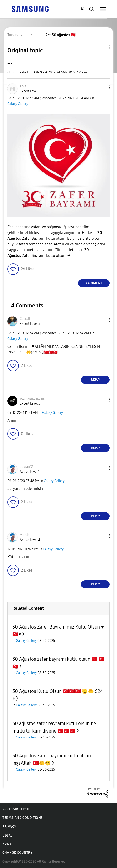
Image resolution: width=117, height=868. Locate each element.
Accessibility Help (19, 809)
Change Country (17, 853)
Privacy (9, 827)
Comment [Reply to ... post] (94, 283)
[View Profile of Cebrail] (25, 319)
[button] (101, 87)
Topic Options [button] (101, 47)
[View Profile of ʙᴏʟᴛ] (23, 86)
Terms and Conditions (23, 818)
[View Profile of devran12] (26, 467)
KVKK (7, 844)
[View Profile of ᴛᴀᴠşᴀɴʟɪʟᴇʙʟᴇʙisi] (33, 398)
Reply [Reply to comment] (95, 380)
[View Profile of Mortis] (25, 535)
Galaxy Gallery (18, 104)
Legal (8, 835)
